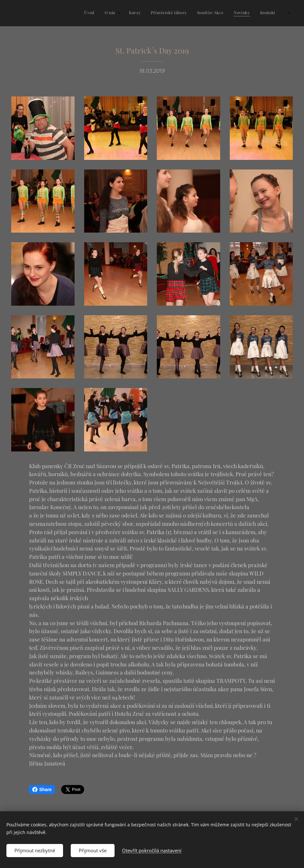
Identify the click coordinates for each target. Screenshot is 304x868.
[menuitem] (220, 13)
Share (42, 789)
